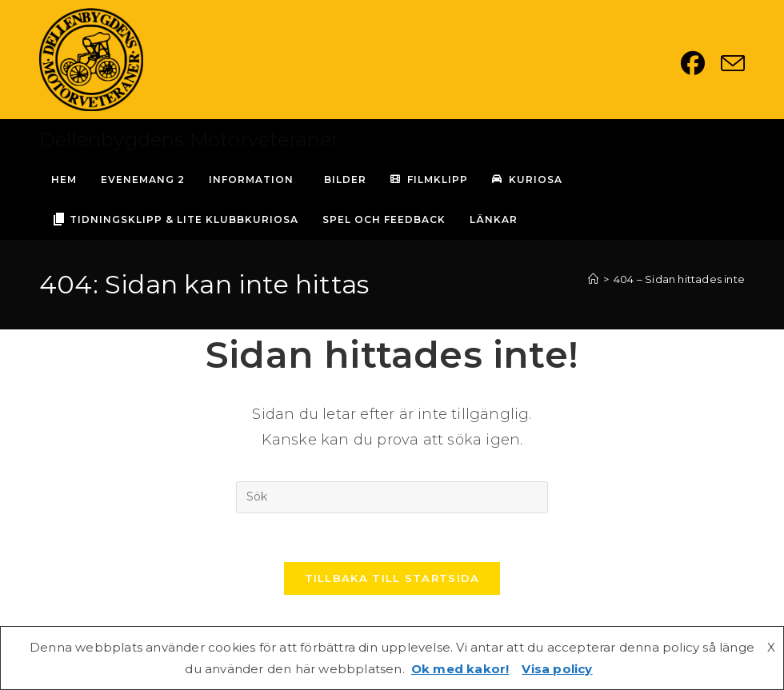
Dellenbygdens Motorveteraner (189, 140)
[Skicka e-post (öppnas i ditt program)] (733, 63)
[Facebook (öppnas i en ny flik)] (701, 63)
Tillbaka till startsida (392, 578)
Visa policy (557, 669)
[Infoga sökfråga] (392, 497)
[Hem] (593, 279)
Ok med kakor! (460, 669)
